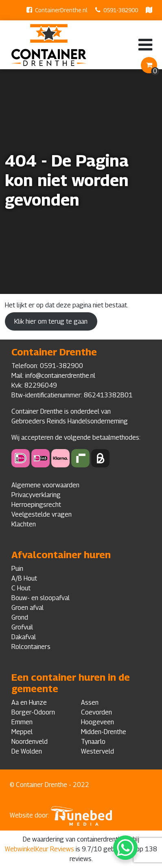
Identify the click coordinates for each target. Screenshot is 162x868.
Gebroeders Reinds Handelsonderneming (70, 421)
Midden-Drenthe (104, 732)
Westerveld (97, 751)
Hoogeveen (97, 722)
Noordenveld (30, 742)
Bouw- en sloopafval (40, 598)
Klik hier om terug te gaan (51, 321)
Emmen (22, 722)
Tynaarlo (93, 742)
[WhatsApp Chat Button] (125, 848)
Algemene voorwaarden (45, 485)
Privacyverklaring (36, 495)
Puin (17, 569)
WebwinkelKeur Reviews (39, 849)
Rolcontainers (31, 647)
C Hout (21, 588)
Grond (20, 617)
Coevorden (96, 712)
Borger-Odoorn (33, 712)
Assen (90, 703)
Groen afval (27, 608)
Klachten (24, 524)
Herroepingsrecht (36, 505)
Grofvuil (22, 627)
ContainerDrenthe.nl (61, 10)
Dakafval (24, 637)
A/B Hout (24, 578)
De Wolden (27, 751)
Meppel (22, 732)
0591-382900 (121, 10)
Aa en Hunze (29, 703)
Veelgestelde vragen (42, 514)
